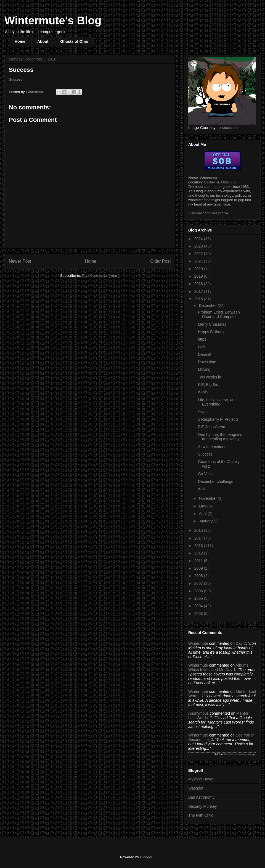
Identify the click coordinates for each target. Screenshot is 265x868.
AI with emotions (212, 447)
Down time (207, 362)
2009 (199, 568)
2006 (199, 591)
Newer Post (20, 261)
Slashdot (196, 788)
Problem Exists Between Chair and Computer (219, 315)
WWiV (203, 392)
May (203, 506)
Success (16, 79)
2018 (199, 284)
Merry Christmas (212, 324)
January (206, 521)
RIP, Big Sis (208, 385)
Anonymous (198, 713)
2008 (199, 576)
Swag (203, 412)
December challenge (216, 482)
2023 (199, 246)
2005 (199, 598)
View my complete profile (208, 213)
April (203, 514)
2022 (199, 254)
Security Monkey (202, 806)
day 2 (241, 643)
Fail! (202, 347)
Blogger (146, 857)
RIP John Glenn (212, 427)
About (43, 41)
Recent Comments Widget (240, 754)
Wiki (202, 489)
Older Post (160, 261)
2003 (199, 614)
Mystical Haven (201, 779)
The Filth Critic (201, 815)
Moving (204, 369)
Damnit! (205, 354)
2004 (199, 606)
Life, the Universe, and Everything (217, 402)
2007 (199, 583)
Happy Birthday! (212, 332)
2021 (199, 261)
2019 (199, 276)
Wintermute (209, 178)
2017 (199, 291)
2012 (199, 553)
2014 (199, 538)
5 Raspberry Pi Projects (218, 419)
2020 (199, 269)
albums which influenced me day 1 (218, 667)
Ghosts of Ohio (74, 41)
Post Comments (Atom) (101, 276)
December (208, 306)
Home (20, 41)
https (202, 339)
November (208, 498)
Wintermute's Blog (53, 20)
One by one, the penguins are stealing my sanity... (220, 437)
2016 (199, 299)
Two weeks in (210, 377)
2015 (199, 530)
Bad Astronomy (201, 797)
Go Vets (205, 474)
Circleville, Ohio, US (220, 182)
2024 (199, 239)
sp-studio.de (227, 128)
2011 (199, 561)
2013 (199, 546)
